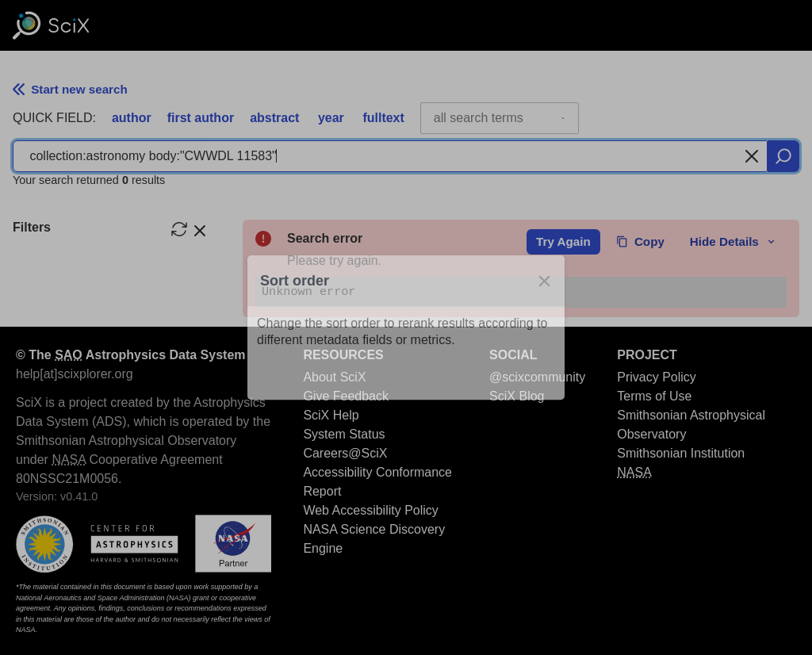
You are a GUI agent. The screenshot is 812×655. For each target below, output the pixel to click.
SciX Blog (517, 396)
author (132, 118)
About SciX (334, 377)
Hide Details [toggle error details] (733, 241)
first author (201, 118)
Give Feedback (346, 396)
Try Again (563, 241)
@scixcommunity (537, 377)
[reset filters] (179, 229)
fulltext (383, 118)
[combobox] (500, 118)
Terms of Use (654, 396)
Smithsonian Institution (681, 453)
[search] (783, 156)
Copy (640, 241)
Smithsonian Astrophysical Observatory (691, 425)
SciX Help (331, 415)
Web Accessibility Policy (370, 510)
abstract (274, 118)
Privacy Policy (657, 377)
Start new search (70, 89)
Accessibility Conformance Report (377, 482)
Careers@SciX (345, 453)
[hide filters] (200, 229)
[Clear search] (752, 156)
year (331, 118)
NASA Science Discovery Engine (374, 539)
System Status (344, 434)
